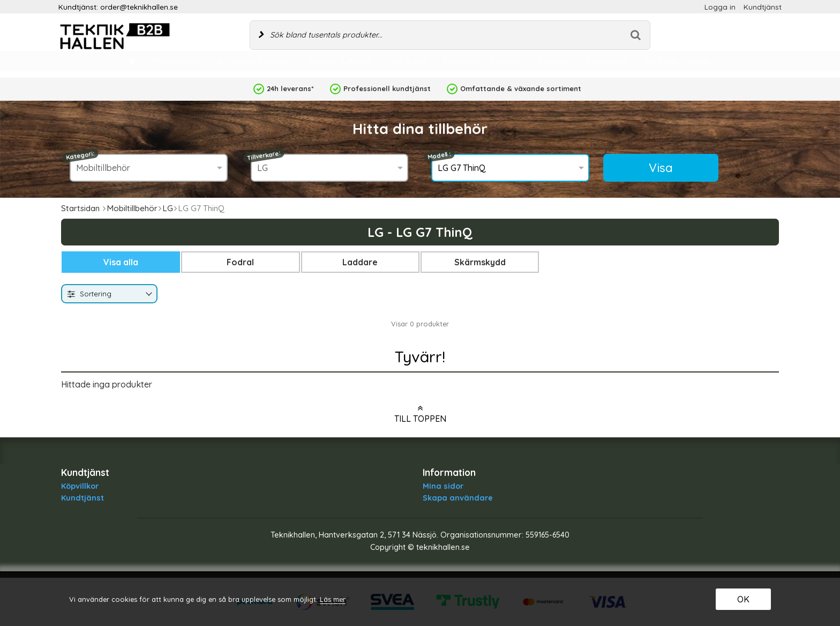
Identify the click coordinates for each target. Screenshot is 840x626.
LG (168, 208)
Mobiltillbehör (132, 208)
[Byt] (148, 295)
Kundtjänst (763, 7)
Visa (661, 168)
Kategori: (81, 155)
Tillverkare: (264, 155)
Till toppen (420, 414)
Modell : (439, 156)
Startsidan (80, 208)
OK (743, 599)
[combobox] (109, 294)
